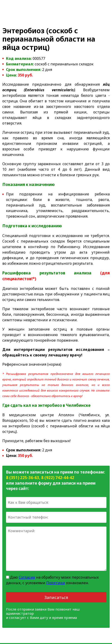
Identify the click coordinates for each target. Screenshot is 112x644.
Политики (56, 583)
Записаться (56, 597)
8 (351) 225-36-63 (23, 478)
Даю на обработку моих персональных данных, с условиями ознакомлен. (52, 580)
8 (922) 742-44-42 (58, 478)
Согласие (27, 577)
